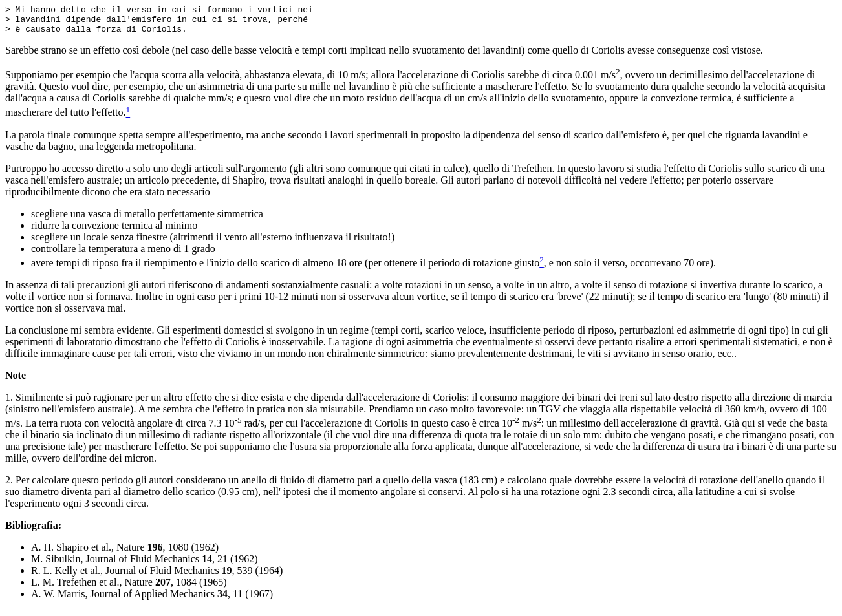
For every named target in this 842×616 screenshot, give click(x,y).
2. (9, 486)
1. (9, 403)
